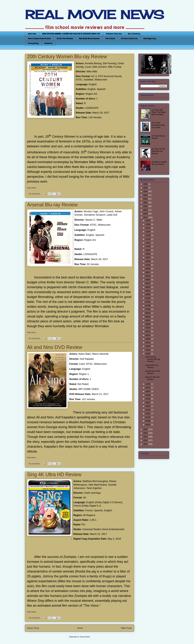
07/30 (148, 298)
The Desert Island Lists (129, 38)
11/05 (148, 246)
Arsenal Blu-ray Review (52, 205)
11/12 (148, 243)
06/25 (148, 313)
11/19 (148, 239)
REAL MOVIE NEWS (95, 15)
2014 (146, 437)
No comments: (35, 194)
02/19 (148, 399)
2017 (146, 217)
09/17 (148, 272)
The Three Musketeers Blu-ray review (158, 125)
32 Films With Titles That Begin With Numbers (159, 112)
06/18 (148, 317)
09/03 (148, 280)
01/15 (148, 417)
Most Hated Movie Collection (89, 38)
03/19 (148, 384)
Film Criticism (110, 38)
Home (80, 628)
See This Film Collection (65, 38)
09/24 (148, 269)
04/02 (148, 350)
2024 (146, 191)
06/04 (148, 324)
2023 (146, 195)
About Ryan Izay (150, 38)
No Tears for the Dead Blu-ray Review (158, 151)
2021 (146, 202)
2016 (146, 429)
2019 (146, 210)
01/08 (148, 421)
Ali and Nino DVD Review (55, 347)
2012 (146, 444)
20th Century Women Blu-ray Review (67, 57)
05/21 (148, 331)
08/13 (148, 291)
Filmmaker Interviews (114, 34)
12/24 (148, 224)
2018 (146, 214)
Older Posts (126, 628)
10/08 (148, 261)
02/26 (148, 395)
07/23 (148, 302)
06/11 (148, 320)
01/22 (148, 413)
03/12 (148, 388)
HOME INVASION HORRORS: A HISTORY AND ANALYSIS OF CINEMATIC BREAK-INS (71, 34)
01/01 (148, 425)
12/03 (148, 232)
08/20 (148, 287)
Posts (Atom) (85, 637)
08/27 (148, 283)
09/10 (148, 276)
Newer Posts (33, 628)
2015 (146, 433)
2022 (146, 199)
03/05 (148, 391)
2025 (146, 188)
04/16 (148, 346)
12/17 (148, 228)
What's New (32, 34)
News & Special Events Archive (39, 38)
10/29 (148, 250)
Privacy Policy (33, 43)
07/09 (148, 306)
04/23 (148, 343)
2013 (146, 440)
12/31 (148, 220)
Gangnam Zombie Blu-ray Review (159, 163)
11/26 (148, 235)
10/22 (148, 254)
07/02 (148, 309)
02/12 (148, 403)
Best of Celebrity (134, 34)
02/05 (148, 406)
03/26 (148, 354)
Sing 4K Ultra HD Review (54, 475)
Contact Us (48, 43)
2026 (146, 184)
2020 (146, 206)
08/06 (148, 294)
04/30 (148, 339)
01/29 (148, 410)
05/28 (148, 328)
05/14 (148, 335)
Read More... (32, 188)
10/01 (148, 265)
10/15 (148, 257)
